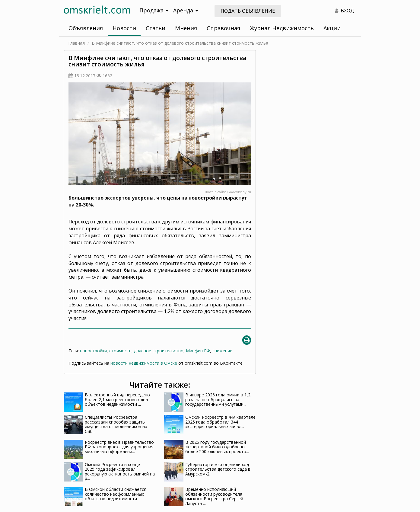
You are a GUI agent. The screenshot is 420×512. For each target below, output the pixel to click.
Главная (76, 43)
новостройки (93, 351)
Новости (124, 28)
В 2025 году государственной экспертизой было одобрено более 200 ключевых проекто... (217, 447)
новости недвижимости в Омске (144, 363)
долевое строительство (159, 351)
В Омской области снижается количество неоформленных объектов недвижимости (116, 494)
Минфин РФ (198, 351)
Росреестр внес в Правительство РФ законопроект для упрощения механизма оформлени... (119, 447)
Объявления (86, 28)
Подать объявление (248, 11)
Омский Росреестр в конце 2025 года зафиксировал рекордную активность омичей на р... (120, 471)
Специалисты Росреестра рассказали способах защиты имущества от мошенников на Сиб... (116, 424)
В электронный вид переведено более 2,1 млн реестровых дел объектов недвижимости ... (117, 399)
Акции (332, 28)
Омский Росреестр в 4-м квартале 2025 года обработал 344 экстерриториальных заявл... (220, 422)
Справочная (223, 28)
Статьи (156, 28)
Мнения (186, 28)
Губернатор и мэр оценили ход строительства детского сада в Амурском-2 (218, 469)
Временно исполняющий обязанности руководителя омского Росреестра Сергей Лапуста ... (214, 496)
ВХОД (344, 11)
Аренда (186, 10)
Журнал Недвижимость (282, 28)
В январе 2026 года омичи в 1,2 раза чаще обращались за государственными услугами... (218, 399)
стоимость (120, 351)
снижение (222, 351)
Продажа (154, 10)
